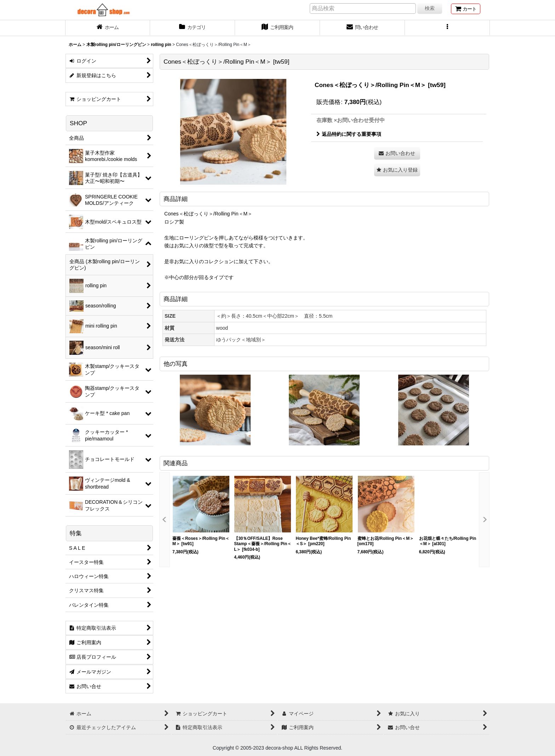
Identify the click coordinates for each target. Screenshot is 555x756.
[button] (447, 28)
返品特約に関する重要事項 (349, 134)
